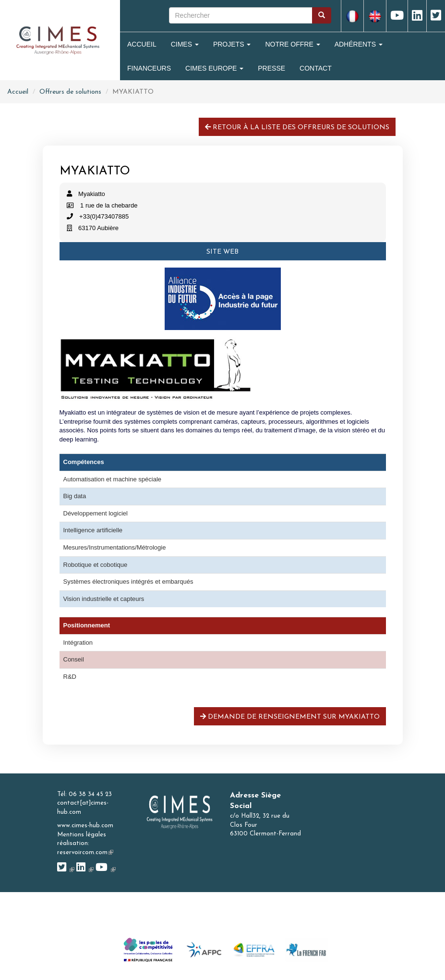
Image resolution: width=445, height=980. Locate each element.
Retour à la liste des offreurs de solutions (297, 127)
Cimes (185, 44)
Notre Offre (292, 44)
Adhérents (359, 44)
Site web (222, 252)
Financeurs (149, 68)
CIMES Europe (214, 68)
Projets (232, 44)
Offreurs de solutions (70, 92)
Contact (316, 68)
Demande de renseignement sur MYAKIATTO (290, 717)
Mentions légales (82, 835)
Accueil (142, 44)
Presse (271, 68)
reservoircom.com (85, 852)
